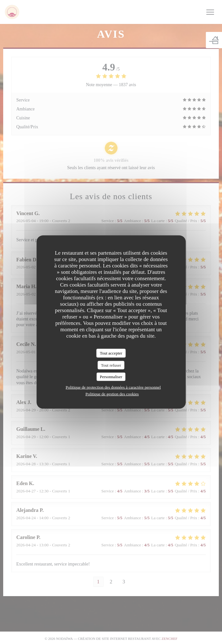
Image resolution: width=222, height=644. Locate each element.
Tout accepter (111, 353)
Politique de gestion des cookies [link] (112, 394)
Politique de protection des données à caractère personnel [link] (113, 387)
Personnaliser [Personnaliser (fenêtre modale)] (111, 377)
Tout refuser (111, 365)
